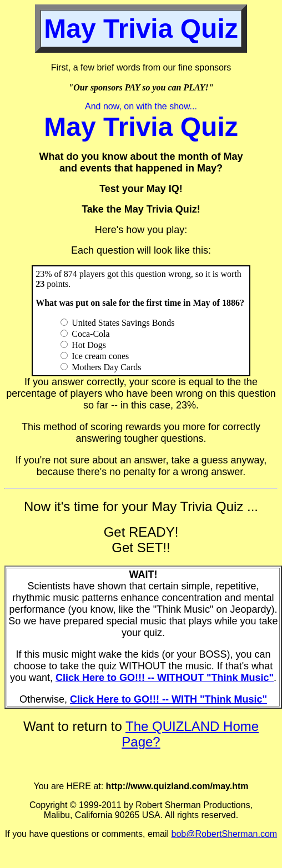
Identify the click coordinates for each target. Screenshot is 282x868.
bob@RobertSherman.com (225, 834)
